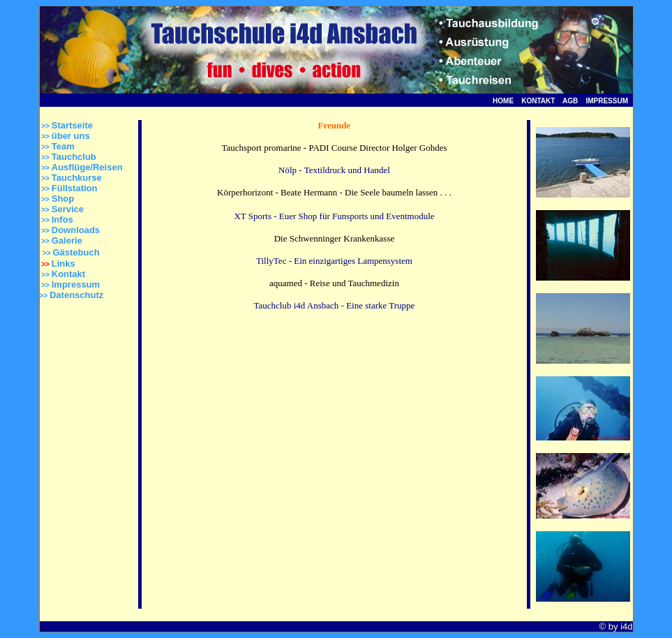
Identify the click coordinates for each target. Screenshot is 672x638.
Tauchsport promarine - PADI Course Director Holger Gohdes (334, 148)
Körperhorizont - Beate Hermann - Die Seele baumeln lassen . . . (334, 192)
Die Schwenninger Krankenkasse (335, 238)
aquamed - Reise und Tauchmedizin (334, 283)
